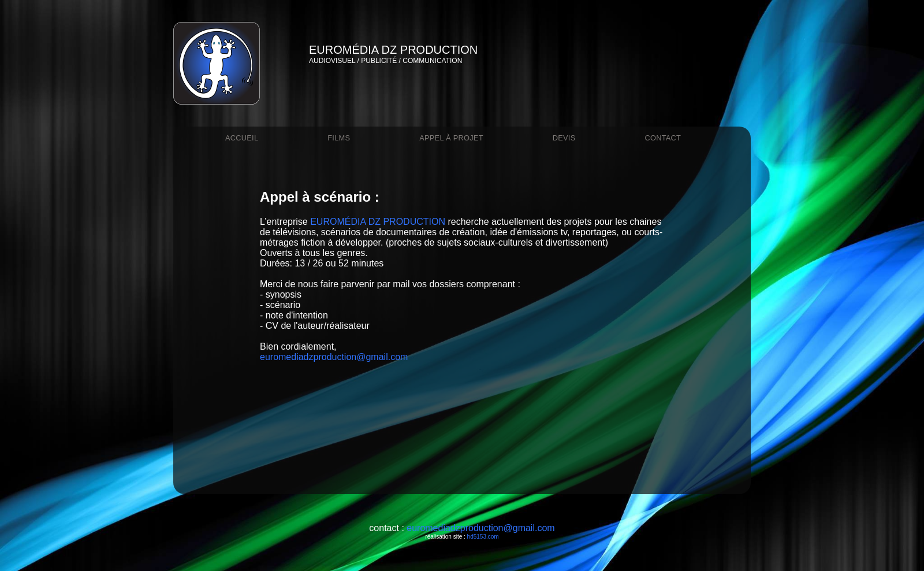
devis (564, 138)
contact (663, 138)
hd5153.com (483, 537)
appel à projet (451, 138)
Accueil (242, 138)
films (339, 138)
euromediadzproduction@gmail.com (334, 357)
